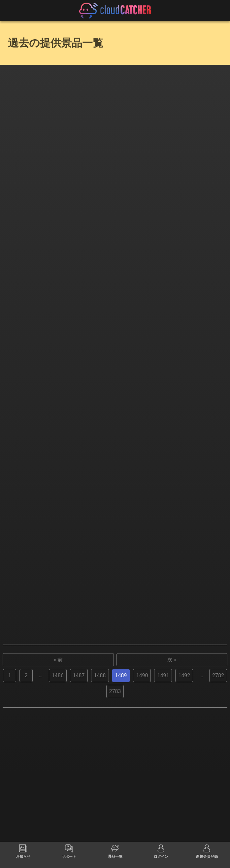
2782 (218, 769)
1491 (163, 769)
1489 (121, 769)
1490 (142, 769)
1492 (184, 769)
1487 (79, 769)
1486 (58, 769)
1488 (100, 769)
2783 (115, 785)
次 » (172, 754)
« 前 (58, 754)
